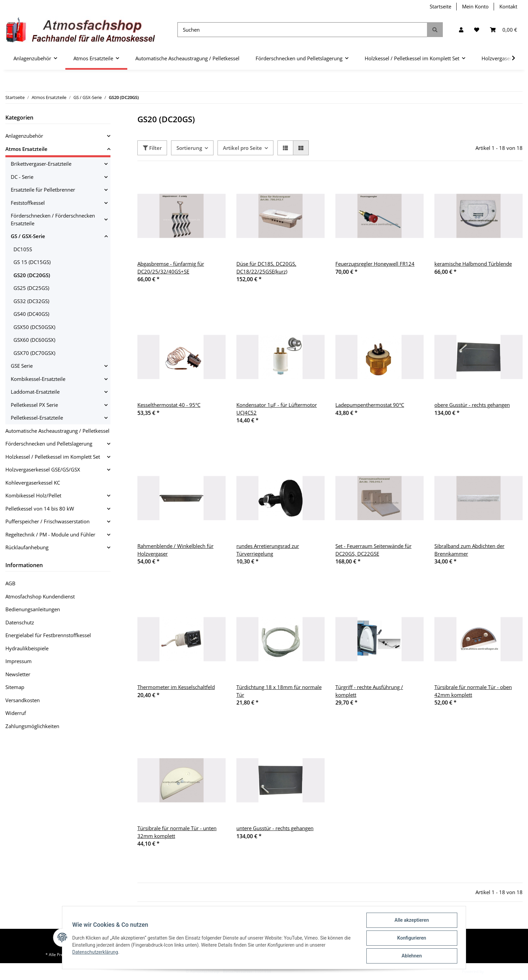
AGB (10, 583)
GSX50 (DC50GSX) (34, 327)
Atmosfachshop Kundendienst (40, 596)
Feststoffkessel (28, 203)
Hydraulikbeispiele (27, 648)
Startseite (440, 6)
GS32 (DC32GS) (31, 301)
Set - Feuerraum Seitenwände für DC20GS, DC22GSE (373, 550)
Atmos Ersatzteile (26, 149)
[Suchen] (302, 30)
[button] (461, 30)
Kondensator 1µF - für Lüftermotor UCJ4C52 (277, 409)
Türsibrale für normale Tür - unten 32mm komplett (177, 832)
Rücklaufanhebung (27, 547)
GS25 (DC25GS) (31, 288)
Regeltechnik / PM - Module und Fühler (50, 534)
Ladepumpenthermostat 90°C (370, 405)
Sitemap (15, 687)
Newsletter (18, 674)
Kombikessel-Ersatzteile (38, 379)
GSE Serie (22, 366)
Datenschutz (20, 622)
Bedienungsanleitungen (33, 609)
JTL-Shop (493, 971)
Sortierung (189, 148)
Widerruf (16, 713)
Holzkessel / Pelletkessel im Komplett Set (53, 457)
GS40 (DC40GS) (31, 314)
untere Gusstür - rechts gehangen (275, 828)
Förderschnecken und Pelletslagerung (49, 444)
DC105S (23, 249)
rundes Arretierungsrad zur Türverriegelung (268, 550)
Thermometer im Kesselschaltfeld (176, 687)
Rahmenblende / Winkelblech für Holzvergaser (175, 550)
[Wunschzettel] (477, 30)
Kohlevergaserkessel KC (33, 483)
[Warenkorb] (504, 30)
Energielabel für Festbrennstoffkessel (48, 635)
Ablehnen (411, 956)
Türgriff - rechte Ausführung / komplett (369, 691)
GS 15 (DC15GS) (32, 262)
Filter (152, 148)
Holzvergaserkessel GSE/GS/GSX (43, 469)
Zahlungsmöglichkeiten (32, 726)
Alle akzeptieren (411, 921)
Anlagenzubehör (24, 136)
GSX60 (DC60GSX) (34, 340)
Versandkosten (23, 700)
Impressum (19, 661)
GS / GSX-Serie (28, 236)
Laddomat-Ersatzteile (35, 392)
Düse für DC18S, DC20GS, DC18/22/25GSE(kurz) (266, 268)
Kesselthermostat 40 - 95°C (169, 405)
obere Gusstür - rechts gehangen (472, 405)
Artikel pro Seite (242, 148)
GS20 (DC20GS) (32, 275)
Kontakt (508, 6)
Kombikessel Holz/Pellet (33, 495)
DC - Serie (22, 177)
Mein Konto (475, 6)
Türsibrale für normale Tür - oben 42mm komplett (473, 691)
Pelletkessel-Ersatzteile (37, 418)
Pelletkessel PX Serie (34, 405)
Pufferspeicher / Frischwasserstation (47, 521)
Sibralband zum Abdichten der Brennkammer (469, 550)
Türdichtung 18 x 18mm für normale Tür (279, 691)
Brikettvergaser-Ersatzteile (41, 164)
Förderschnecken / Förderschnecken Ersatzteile (53, 219)
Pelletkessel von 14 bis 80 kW (40, 509)
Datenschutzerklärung (96, 953)
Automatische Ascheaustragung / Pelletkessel (57, 431)
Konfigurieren (411, 939)
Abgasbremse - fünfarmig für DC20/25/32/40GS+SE (171, 268)
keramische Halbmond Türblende (473, 264)
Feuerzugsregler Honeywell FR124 (375, 264)
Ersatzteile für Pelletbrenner (43, 190)
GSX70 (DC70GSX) (34, 353)
